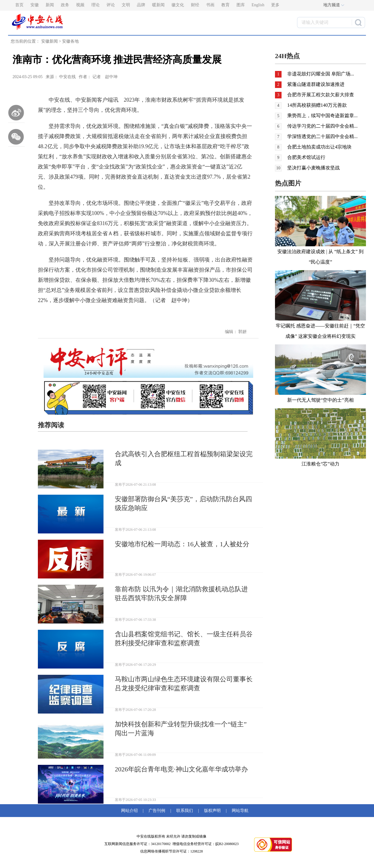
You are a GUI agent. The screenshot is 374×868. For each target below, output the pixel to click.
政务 (65, 5)
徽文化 (178, 5)
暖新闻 (158, 5)
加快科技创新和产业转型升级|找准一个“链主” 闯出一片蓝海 (181, 729)
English (258, 5)
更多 (275, 5)
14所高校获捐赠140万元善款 (317, 105)
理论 (95, 5)
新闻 (50, 5)
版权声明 (212, 811)
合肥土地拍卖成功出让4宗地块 (319, 147)
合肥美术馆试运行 (306, 157)
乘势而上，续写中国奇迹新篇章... (322, 116)
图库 (241, 5)
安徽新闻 (50, 41)
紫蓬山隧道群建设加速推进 (316, 84)
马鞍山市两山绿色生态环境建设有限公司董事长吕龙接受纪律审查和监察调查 (184, 684)
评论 (111, 5)
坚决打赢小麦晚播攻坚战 (313, 168)
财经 (195, 5)
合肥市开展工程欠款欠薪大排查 (321, 95)
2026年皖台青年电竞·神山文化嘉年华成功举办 (181, 769)
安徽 (35, 5)
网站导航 (239, 811)
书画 (210, 5)
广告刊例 (157, 811)
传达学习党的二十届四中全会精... (322, 126)
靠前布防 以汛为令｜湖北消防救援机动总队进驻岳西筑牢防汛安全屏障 (181, 594)
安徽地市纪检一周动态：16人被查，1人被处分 (182, 544)
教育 (225, 5)
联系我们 (185, 811)
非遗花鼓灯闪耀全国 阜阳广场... (321, 74)
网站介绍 (130, 811)
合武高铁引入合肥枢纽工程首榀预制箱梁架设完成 (184, 458)
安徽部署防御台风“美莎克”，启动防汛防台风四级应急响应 (183, 503)
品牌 (141, 5)
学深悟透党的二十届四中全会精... (322, 136)
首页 (19, 5)
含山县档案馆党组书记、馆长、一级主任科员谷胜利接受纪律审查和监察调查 (184, 639)
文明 (126, 5)
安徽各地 (70, 41)
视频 (80, 5)
